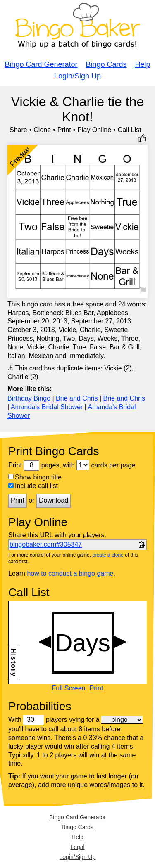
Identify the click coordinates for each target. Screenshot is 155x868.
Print (64, 130)
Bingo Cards (106, 64)
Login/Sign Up (77, 76)
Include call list (33, 486)
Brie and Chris (77, 398)
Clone (42, 130)
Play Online (94, 130)
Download (54, 500)
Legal (77, 847)
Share (18, 130)
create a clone (108, 555)
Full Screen (69, 688)
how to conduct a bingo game (70, 573)
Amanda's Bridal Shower (47, 407)
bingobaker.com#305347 (46, 544)
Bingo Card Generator (41, 64)
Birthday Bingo (29, 398)
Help (143, 64)
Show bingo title (35, 477)
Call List (130, 130)
